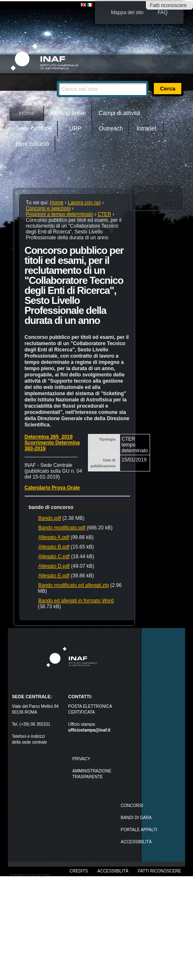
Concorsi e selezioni (48, 208)
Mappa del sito (127, 13)
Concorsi (132, 806)
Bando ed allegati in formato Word (76, 601)
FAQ (163, 13)
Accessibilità (113, 871)
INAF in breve (68, 113)
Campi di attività (119, 113)
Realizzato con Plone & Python (30, 875)
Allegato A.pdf (54, 537)
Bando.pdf (50, 518)
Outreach (111, 128)
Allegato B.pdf (54, 547)
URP (75, 128)
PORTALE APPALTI (139, 830)
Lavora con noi (84, 203)
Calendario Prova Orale (52, 488)
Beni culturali (33, 144)
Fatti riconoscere (168, 5)
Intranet (147, 128)
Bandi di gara (136, 818)
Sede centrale (34, 128)
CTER (104, 214)
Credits (79, 871)
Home (27, 113)
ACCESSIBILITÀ (136, 842)
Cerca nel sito (56, 77)
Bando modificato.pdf (62, 528)
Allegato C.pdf (54, 556)
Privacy (81, 759)
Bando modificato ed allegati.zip (74, 585)
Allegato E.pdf (54, 576)
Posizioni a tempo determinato (59, 214)
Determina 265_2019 (49, 437)
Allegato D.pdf (54, 566)
